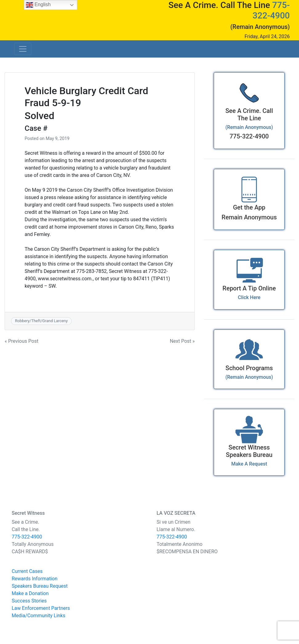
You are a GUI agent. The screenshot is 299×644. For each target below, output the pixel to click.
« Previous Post (22, 341)
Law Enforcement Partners (41, 608)
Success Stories (29, 601)
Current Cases (27, 571)
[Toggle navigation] (23, 49)
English (38, 5)
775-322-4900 (271, 10)
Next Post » (182, 341)
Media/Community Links (38, 616)
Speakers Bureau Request (40, 586)
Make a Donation (30, 593)
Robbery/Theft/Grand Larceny (41, 321)
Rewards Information (35, 579)
